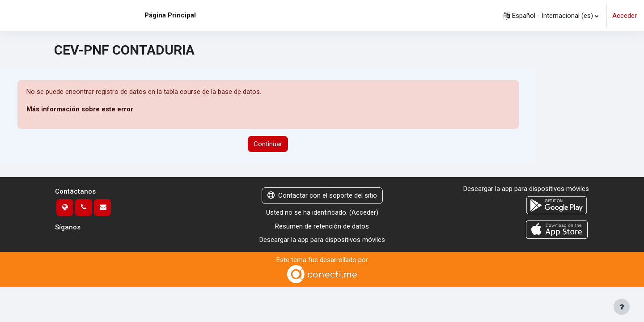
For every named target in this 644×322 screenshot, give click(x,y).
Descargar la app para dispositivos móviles (322, 240)
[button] (551, 16)
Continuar (268, 144)
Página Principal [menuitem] (170, 15)
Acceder (625, 16)
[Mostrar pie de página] (622, 307)
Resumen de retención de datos (322, 226)
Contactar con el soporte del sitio (322, 196)
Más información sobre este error (80, 110)
